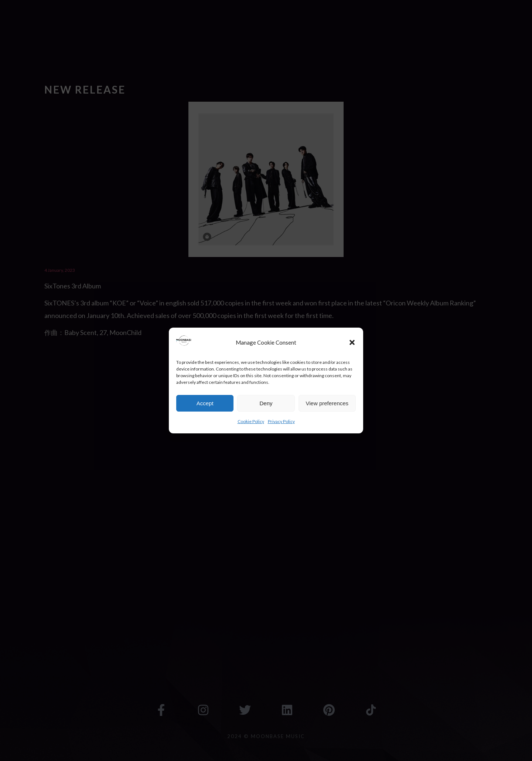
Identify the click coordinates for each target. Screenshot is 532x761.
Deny (266, 403)
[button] (352, 342)
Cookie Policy (251, 421)
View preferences (327, 403)
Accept (205, 403)
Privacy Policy (281, 421)
